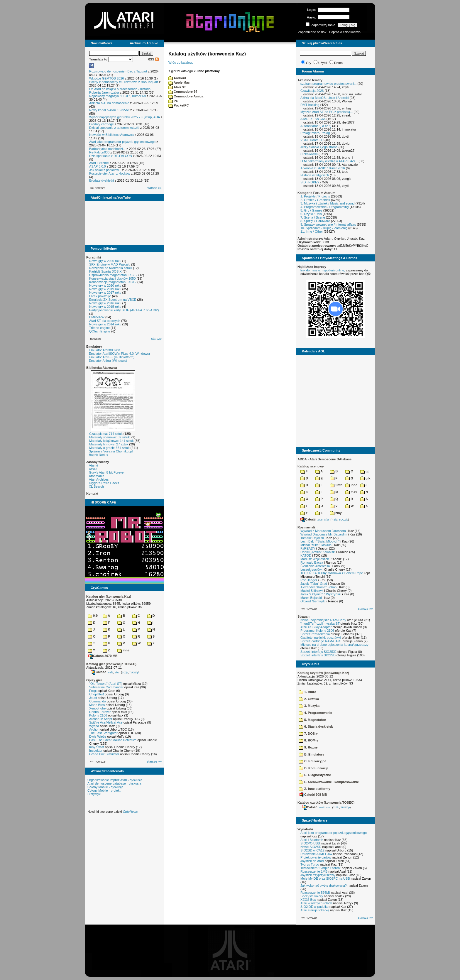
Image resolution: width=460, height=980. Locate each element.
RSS (153, 59)
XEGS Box (308, 900)
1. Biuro (308, 692)
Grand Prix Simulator (104, 754)
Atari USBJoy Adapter (316, 627)
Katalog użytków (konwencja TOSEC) (326, 802)
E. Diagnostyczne (315, 775)
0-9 (93, 616)
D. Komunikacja (314, 768)
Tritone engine (99, 328)
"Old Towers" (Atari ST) (106, 684)
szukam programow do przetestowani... (328, 84)
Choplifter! (97, 694)
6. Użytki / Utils (311, 214)
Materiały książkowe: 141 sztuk (111, 441)
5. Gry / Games (311, 210)
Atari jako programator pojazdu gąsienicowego (122, 142)
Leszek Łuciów (311, 570)
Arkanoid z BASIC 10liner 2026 (323, 168)
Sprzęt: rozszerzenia (315, 634)
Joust (93, 698)
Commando (98, 701)
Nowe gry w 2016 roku (105, 303)
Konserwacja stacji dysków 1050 (112, 278)
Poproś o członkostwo (345, 32)
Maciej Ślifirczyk (312, 591)
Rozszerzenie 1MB (314, 871)
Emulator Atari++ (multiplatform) (112, 357)
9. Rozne (308, 747)
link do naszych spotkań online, (323, 270)
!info (336, 485)
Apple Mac (179, 82)
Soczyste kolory (312, 896)
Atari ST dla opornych (105, 321)
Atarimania (97, 476)
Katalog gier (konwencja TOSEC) (111, 664)
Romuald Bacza (312, 562)
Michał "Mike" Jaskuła (316, 545)
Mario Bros (97, 705)
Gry (309, 63)
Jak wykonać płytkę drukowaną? (324, 886)
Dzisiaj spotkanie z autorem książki (114, 128)
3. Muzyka (309, 706)
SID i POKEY (310, 182)
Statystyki (94, 794)
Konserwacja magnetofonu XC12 (113, 282)
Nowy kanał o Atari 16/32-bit (109, 110)
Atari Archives (99, 479)
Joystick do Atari (312, 861)
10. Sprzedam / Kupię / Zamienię (324, 228)
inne (123, 650)
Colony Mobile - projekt (104, 790)
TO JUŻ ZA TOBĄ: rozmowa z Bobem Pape (332, 573)
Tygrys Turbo (310, 864)
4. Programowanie (316, 713)
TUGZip (134, 672)
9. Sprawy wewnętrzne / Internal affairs (328, 224)
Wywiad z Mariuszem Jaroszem (323, 531)
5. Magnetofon (313, 720)
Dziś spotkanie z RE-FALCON (111, 156)
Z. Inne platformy (315, 789)
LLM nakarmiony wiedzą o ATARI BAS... (329, 161)
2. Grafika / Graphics (315, 200)
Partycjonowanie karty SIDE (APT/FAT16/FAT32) (124, 310)
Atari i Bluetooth (312, 840)
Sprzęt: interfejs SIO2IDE (318, 652)
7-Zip (125, 672)
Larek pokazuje (100, 296)
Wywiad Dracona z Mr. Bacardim (324, 534)
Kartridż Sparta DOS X (105, 271)
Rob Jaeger (309, 580)
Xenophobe (97, 708)
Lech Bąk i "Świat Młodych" (320, 541)
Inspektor (96, 751)
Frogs (93, 691)
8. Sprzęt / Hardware (315, 221)
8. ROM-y (309, 740)
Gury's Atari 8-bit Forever (107, 472)
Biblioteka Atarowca (102, 368)
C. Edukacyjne (313, 761)
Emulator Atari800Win (104, 350)
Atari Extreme (99, 163)
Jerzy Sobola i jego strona (319, 147)
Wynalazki (305, 829)
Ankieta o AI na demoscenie (109, 103)
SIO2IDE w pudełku (314, 907)
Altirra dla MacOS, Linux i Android (324, 98)
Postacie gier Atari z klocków (110, 173)
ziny (336, 513)
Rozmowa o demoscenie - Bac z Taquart (118, 71)
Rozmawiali (306, 527)
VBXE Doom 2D (312, 140)
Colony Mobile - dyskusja (105, 787)
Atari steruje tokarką (315, 910)
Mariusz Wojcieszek (315, 559)
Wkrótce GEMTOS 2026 (106, 78)
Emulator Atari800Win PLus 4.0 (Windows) (119, 354)
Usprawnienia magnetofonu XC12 (113, 275)
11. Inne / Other (312, 232)
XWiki (93, 469)
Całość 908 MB (313, 795)
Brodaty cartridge (102, 124)
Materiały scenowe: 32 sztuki (110, 437)
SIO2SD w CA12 (312, 850)
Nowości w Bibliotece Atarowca (111, 135)
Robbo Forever (100, 712)
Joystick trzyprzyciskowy (318, 875)
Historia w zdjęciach (315, 175)
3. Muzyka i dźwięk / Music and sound (328, 203)
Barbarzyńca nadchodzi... (107, 149)
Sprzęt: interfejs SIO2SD (318, 655)
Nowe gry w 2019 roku (105, 289)
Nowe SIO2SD (311, 847)
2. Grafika (309, 699)
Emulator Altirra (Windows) (108, 361)
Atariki (93, 465)
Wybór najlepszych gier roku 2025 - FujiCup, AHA (125, 117)
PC (173, 101)
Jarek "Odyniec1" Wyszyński (321, 594)
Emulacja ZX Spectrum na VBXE (113, 300)
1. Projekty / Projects (315, 196)
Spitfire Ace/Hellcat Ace (106, 722)
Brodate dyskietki (102, 180)
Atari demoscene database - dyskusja (114, 783)
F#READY (308, 548)
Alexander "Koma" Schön (318, 587)
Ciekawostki (309, 154)
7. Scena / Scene (313, 217)
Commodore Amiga (186, 96)
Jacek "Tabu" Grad (314, 584)
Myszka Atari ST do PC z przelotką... (327, 112)
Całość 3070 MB (103, 656)
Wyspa (94, 726)
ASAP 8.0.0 (98, 166)
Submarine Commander (106, 687)
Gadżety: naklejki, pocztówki (321, 638)
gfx (365, 478)
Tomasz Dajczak (312, 538)
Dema (338, 63)
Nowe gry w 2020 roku (105, 285)
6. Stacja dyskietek (316, 726)
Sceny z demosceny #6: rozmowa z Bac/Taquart (124, 82)
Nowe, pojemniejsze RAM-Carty (323, 620)
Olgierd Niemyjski (313, 601)
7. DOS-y (308, 734)
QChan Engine (100, 331)
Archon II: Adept (101, 719)
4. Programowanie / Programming (324, 207)
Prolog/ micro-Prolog (315, 133)
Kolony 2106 (98, 715)
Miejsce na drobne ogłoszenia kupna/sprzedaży (334, 645)
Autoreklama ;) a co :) (316, 126)
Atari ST (177, 87)
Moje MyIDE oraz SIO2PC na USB (325, 878)
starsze (157, 339)
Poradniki (94, 257)
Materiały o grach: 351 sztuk (109, 448)
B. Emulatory (312, 754)
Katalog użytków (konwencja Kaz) (323, 673)
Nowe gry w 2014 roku (105, 324)
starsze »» (154, 188)
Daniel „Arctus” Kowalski (318, 552)
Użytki (323, 63)
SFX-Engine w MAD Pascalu (110, 264)
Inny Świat (97, 747)
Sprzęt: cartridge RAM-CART (321, 641)
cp (365, 471)
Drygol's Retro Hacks (104, 483)
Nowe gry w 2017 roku (105, 293)
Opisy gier (94, 680)
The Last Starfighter (103, 733)
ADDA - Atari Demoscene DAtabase (324, 459)
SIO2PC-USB (310, 843)
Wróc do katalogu (181, 62)
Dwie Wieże (98, 736)
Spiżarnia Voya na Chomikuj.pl (111, 451)
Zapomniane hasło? (312, 32)
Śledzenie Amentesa (315, 566)
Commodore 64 (183, 92)
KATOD (306, 555)
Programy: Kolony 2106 (317, 631)
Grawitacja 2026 (312, 91)
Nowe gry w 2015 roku (105, 307)
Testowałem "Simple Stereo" (321, 868)
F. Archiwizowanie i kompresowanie (329, 782)
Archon (94, 729)
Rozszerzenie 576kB (315, 893)
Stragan (303, 616)
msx (351, 492)
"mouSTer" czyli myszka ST (320, 624)
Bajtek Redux (98, 455)
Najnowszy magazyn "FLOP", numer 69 (117, 96)
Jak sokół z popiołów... (105, 170)
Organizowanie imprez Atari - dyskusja (115, 780)
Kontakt (92, 494)
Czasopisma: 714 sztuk (106, 434)
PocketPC (179, 105)
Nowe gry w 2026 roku (105, 261)
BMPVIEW (97, 317)
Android (177, 78)
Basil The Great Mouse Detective (113, 740)
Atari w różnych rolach (316, 903)
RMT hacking (310, 105)
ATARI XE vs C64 (313, 119)
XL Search (96, 486)
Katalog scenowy (311, 466)
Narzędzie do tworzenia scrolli (111, 268)
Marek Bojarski (311, 598)
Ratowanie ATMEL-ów (316, 854)
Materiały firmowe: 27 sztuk (109, 444)
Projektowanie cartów (316, 857)
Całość (99, 672)
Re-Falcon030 (99, 152)
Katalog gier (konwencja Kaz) (109, 597)
